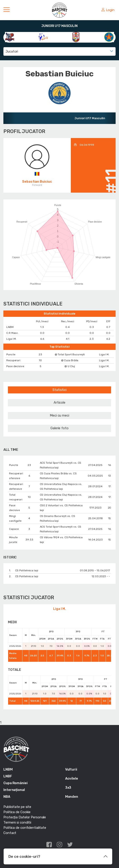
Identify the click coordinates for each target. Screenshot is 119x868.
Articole (59, 402)
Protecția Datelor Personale (25, 817)
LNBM (8, 769)
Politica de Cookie (17, 812)
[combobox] (59, 51)
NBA (7, 797)
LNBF (8, 776)
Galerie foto (59, 428)
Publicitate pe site (17, 807)
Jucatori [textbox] (12, 51)
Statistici (59, 390)
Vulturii (71, 769)
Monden (72, 797)
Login (108, 10)
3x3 (68, 788)
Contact (10, 833)
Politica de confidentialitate (25, 828)
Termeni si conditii (17, 822)
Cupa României (15, 783)
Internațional (14, 790)
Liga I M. (59, 609)
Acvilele (72, 778)
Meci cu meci (59, 415)
